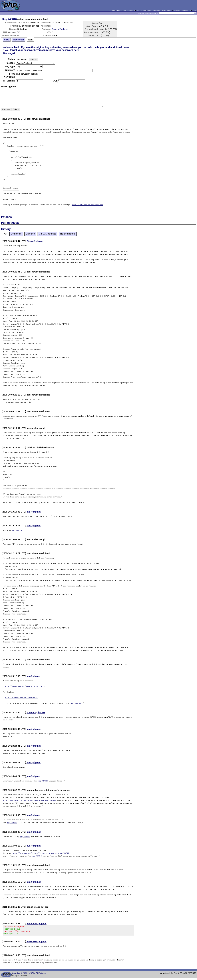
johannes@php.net (37, 924)
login (194, 10)
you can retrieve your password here (58, 50)
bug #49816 (37, 856)
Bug (5, 19)
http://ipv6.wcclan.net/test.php (87, 205)
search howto (167, 10)
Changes (30, 234)
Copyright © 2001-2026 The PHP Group (29, 975)
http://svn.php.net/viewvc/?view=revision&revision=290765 (41, 853)
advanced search (154, 10)
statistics (177, 10)
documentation (129, 10)
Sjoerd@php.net (35, 241)
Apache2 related (60, 29)
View (7, 40)
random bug (186, 10)
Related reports (68, 234)
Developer (19, 40)
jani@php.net (34, 512)
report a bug (141, 10)
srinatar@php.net (36, 712)
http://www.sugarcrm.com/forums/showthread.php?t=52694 (29, 800)
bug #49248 (76, 703)
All (5, 234)
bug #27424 (43, 781)
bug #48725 (17, 530)
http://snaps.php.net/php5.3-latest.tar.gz (25, 686)
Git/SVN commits (47, 234)
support (119, 10)
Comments (16, 234)
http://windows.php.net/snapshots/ (21, 697)
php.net (112, 10)
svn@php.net (34, 846)
